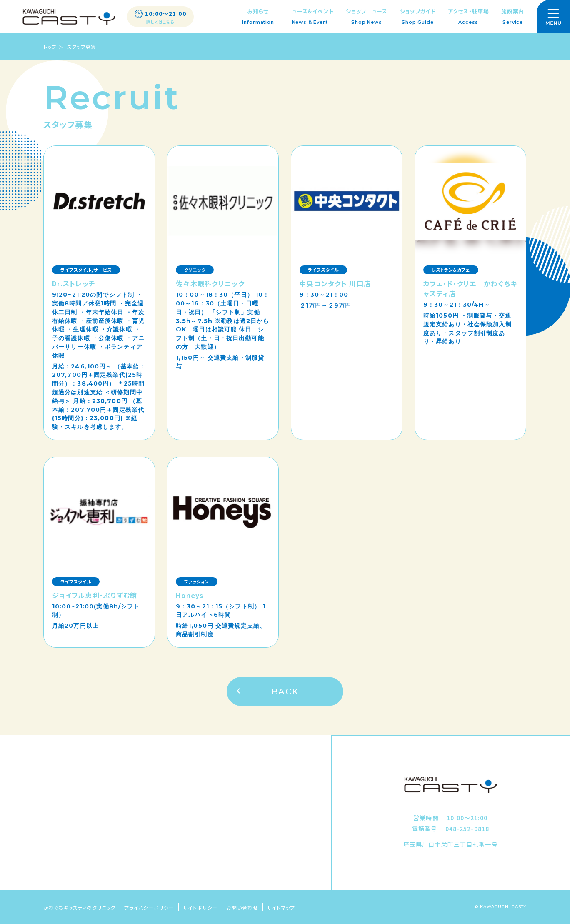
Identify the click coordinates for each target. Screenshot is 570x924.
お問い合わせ (242, 908)
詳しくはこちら (160, 22)
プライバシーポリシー (149, 908)
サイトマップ (281, 908)
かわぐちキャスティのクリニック (79, 908)
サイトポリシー (200, 908)
